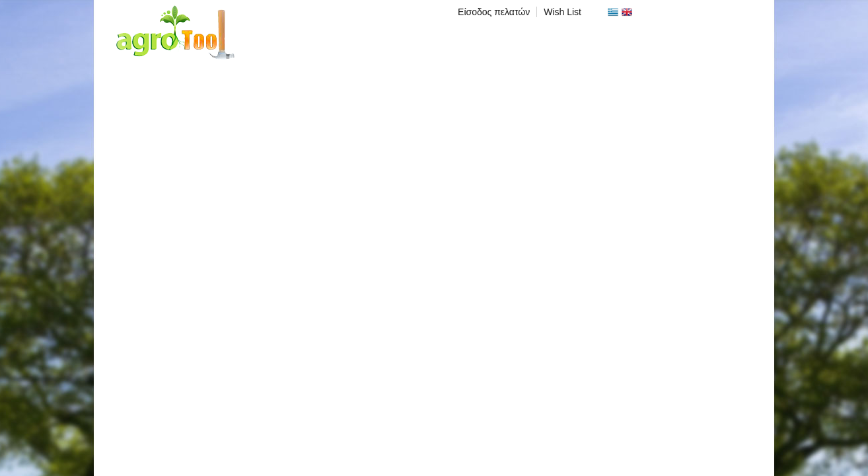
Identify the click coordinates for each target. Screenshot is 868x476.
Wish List (562, 12)
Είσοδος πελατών (494, 12)
